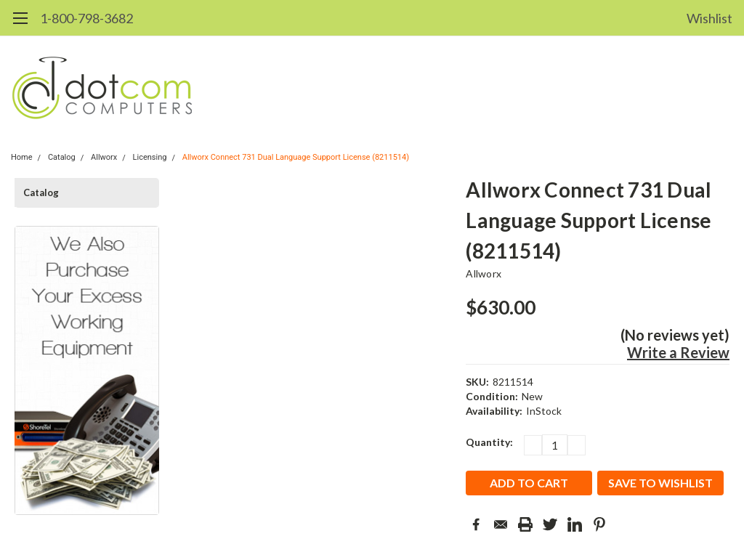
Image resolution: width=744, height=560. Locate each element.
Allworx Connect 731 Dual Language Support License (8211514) (296, 157)
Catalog (62, 157)
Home (22, 157)
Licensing (150, 157)
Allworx (104, 157)
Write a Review (678, 352)
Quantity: (489, 442)
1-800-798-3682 (86, 18)
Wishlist (709, 18)
